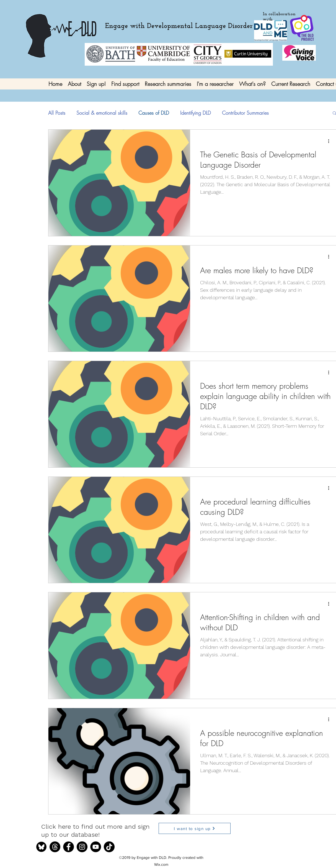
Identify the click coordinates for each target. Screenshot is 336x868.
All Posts (57, 113)
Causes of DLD (154, 113)
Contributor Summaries (245, 113)
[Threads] (55, 847)
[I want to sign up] (195, 828)
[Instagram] (82, 847)
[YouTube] (96, 847)
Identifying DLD (196, 113)
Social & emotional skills (102, 113)
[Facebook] (69, 847)
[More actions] (330, 141)
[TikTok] (109, 847)
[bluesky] (41, 847)
